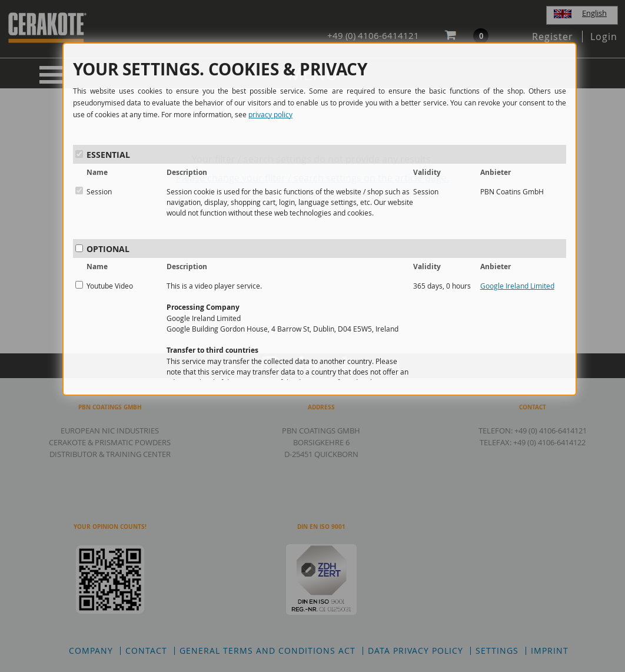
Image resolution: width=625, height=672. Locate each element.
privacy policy (270, 114)
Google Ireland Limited (517, 286)
